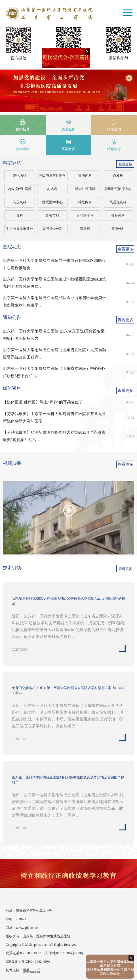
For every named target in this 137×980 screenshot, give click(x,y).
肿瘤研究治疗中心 (118, 189)
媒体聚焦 (12, 388)
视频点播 (12, 463)
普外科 (85, 229)
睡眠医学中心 (52, 202)
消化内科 (20, 176)
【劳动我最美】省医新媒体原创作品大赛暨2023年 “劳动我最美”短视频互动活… (54, 436)
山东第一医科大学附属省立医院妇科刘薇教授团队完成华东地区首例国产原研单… (68, 780)
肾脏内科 (85, 176)
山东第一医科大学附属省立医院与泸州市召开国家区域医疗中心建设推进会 (54, 264)
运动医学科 (85, 215)
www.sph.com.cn (28, 928)
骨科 (20, 215)
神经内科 (85, 202)
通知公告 (12, 317)
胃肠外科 (118, 229)
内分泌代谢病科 (20, 189)
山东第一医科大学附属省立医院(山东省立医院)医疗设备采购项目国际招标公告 (54, 335)
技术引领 (12, 568)
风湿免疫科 (118, 202)
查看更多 (125, 164)
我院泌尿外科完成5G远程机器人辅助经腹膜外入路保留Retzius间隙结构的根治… (68, 601)
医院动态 (12, 247)
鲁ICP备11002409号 (36, 962)
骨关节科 (52, 215)
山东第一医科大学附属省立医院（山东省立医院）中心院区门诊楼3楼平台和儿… (54, 372)
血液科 (118, 176)
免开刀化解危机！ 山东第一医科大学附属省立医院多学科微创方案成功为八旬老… (68, 690)
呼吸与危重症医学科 (52, 177)
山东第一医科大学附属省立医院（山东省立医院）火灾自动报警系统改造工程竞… (54, 354)
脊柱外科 (118, 215)
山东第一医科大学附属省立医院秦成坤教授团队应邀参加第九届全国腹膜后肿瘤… (54, 283)
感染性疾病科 (85, 189)
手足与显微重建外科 (20, 230)
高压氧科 (20, 202)
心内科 (52, 189)
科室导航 (12, 163)
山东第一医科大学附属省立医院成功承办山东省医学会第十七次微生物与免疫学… (54, 302)
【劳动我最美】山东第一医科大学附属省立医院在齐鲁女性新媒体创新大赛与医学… (54, 417)
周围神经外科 (52, 229)
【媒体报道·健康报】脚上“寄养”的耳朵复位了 (43, 402)
